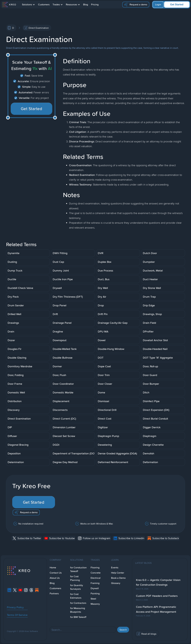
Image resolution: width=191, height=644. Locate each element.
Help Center (118, 573)
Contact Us (56, 573)
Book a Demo (118, 578)
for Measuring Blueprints (78, 610)
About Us (55, 578)
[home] (9, 5)
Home (53, 568)
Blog (86, 5)
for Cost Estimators (76, 596)
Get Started (177, 5)
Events (115, 568)
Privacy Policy (15, 607)
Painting (95, 594)
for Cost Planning (75, 578)
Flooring (95, 568)
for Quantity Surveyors (77, 587)
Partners (54, 594)
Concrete (96, 573)
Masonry (95, 604)
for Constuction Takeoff (78, 569)
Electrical (96, 578)
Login (158, 5)
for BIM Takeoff (78, 617)
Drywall (95, 588)
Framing (95, 583)
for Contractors (78, 603)
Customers (44, 5)
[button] (28, 5)
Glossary (116, 583)
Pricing (95, 5)
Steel (93, 599)
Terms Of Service (17, 615)
